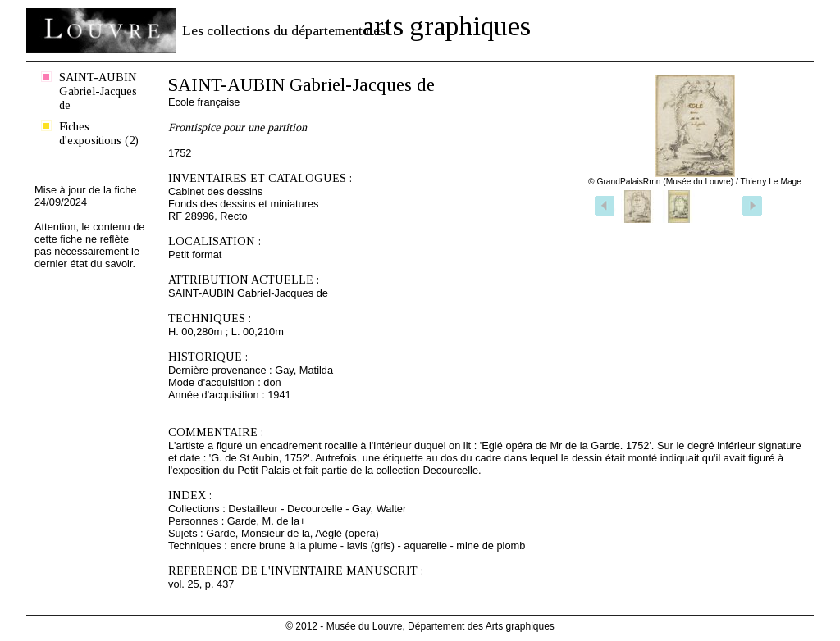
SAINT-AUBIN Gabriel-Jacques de (98, 91)
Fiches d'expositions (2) (99, 133)
